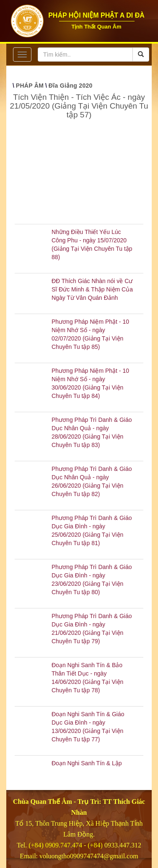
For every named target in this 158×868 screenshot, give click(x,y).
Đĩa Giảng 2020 (71, 86)
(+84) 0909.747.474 (55, 845)
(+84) (96, 845)
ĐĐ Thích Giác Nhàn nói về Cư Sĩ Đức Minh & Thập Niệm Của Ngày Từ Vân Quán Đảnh (92, 289)
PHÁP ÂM (30, 86)
